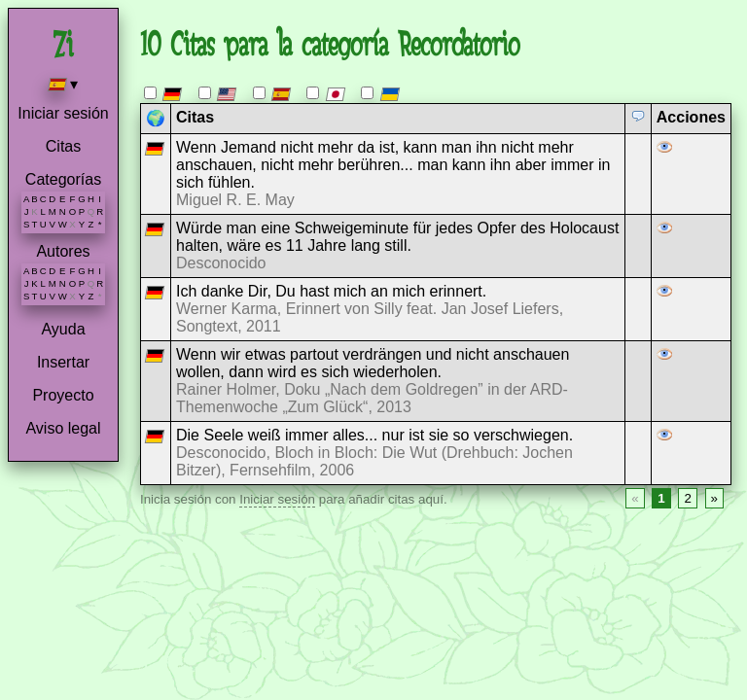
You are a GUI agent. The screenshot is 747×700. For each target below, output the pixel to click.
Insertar (63, 362)
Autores (63, 251)
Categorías (63, 179)
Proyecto (63, 395)
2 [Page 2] (687, 498)
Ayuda (63, 329)
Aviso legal (63, 428)
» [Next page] (714, 498)
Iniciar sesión (63, 113)
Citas (63, 146)
